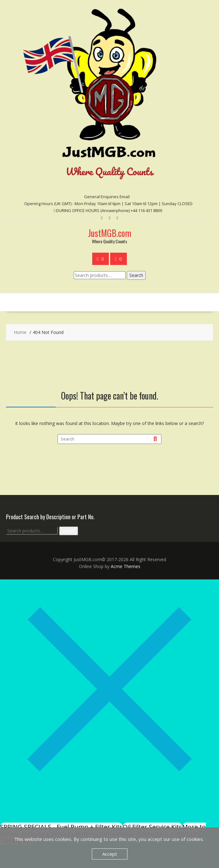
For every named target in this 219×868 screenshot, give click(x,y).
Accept (110, 854)
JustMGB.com (110, 233)
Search (136, 275)
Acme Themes (126, 566)
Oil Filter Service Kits (152, 827)
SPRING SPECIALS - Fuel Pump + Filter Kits (61, 827)
